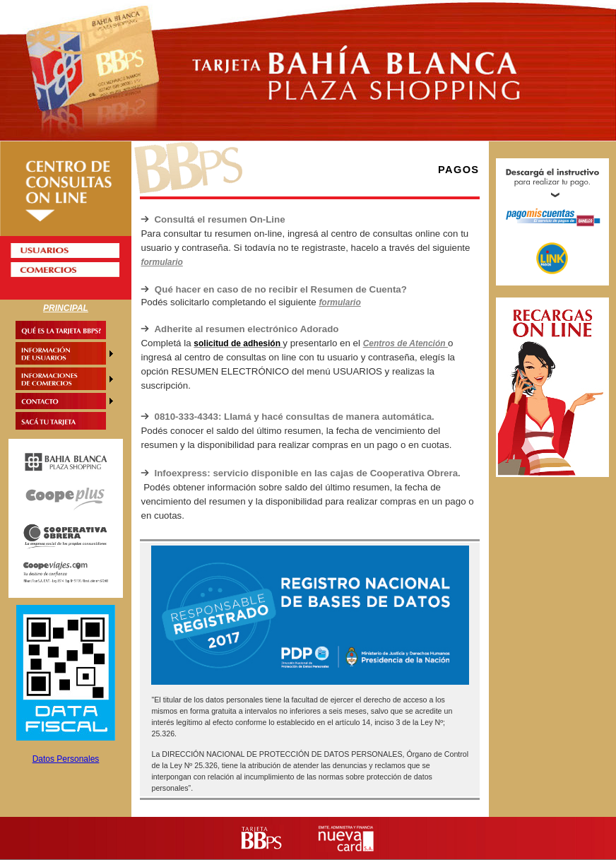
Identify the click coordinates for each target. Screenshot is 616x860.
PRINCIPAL (66, 308)
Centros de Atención (405, 343)
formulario (161, 262)
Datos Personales (66, 759)
